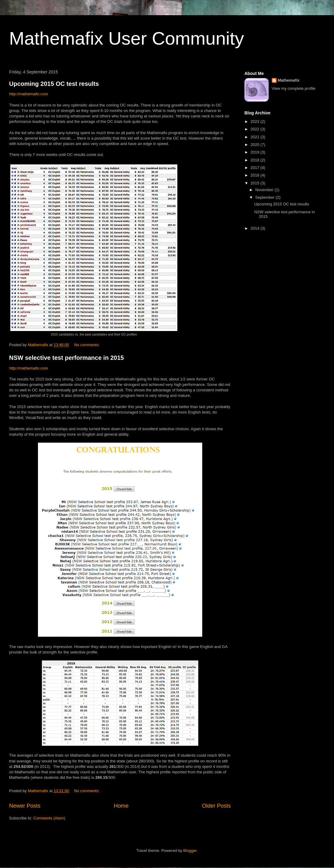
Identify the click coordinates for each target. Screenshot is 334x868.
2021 (256, 137)
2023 (256, 122)
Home (121, 806)
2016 (256, 175)
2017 (256, 168)
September (266, 197)
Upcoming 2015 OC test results (54, 84)
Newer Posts (25, 806)
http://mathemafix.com (29, 94)
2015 (256, 183)
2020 (256, 145)
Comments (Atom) (49, 818)
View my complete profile (294, 88)
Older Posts (216, 806)
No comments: (87, 345)
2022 (256, 129)
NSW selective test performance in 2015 (66, 358)
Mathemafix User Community (127, 38)
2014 (256, 228)
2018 (256, 160)
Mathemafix (289, 80)
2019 (256, 152)
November (265, 190)
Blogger (190, 851)
